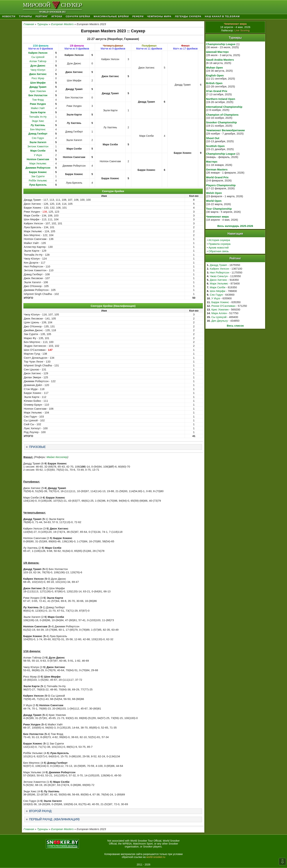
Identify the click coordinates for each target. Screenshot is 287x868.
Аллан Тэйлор (38, 61)
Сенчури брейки (78, 16)
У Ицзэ (38, 155)
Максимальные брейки (111, 16)
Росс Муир (38, 78)
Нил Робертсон (219, 272)
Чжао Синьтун (219, 276)
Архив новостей (219, 248)
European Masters (63, 24)
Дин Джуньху (220, 321)
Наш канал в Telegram (222, 16)
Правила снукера (219, 244)
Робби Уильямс (38, 181)
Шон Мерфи (218, 291)
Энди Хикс (38, 121)
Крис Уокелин (38, 91)
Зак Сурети (38, 176)
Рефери (138, 16)
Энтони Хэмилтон (38, 146)
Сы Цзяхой (38, 57)
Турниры (25, 16)
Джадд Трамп (218, 265)
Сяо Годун (38, 138)
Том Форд (38, 100)
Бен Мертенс (38, 129)
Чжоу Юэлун (38, 70)
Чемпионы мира (159, 16)
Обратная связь (219, 251)
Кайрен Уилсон (219, 269)
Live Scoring (242, 30)
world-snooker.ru (156, 857)
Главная (29, 24)
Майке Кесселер (57, 457)
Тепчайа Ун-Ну (38, 117)
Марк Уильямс (38, 163)
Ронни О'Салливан (223, 306)
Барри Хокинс (220, 302)
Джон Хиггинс (218, 280)
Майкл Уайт (38, 108)
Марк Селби (217, 287)
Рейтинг (42, 16)
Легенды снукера (188, 16)
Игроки (57, 16)
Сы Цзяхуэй (219, 317)
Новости (9, 16)
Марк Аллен (219, 313)
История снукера (219, 240)
